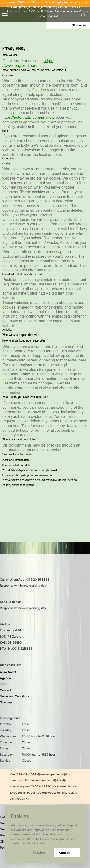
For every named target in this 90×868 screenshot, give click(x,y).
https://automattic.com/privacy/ (28, 117)
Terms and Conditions (15, 696)
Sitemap (6, 702)
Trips (3, 684)
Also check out (10, 665)
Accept (67, 853)
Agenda (5, 678)
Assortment (8, 672)
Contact (6, 690)
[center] (5, 14)
